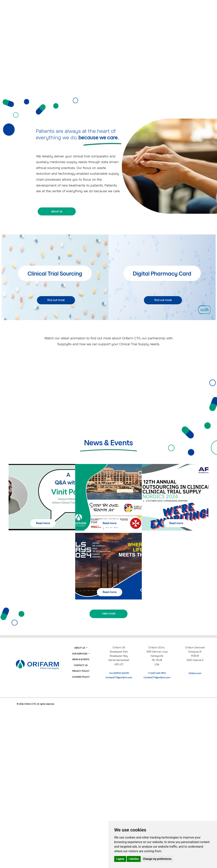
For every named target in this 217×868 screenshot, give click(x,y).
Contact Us (81, 665)
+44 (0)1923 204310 (119, 673)
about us (57, 211)
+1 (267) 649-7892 (157, 673)
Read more (43, 523)
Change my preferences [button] (157, 859)
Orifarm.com (195, 673)
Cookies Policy (81, 677)
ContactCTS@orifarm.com (119, 678)
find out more (56, 300)
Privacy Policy (81, 671)
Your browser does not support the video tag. (109, 54)
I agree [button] (120, 859)
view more (109, 614)
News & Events (172, 7)
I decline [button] (134, 859)
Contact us (200, 7)
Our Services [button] (139, 7)
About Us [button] (110, 7)
